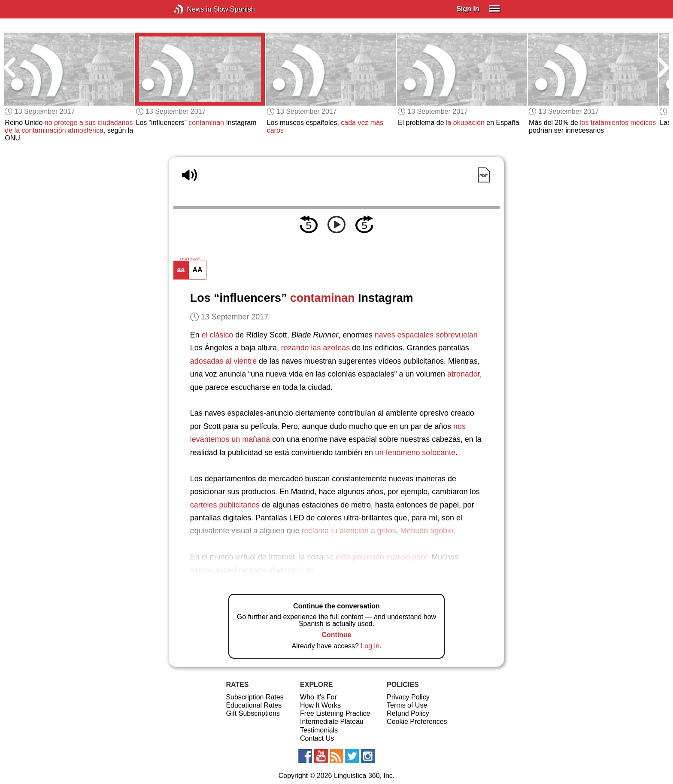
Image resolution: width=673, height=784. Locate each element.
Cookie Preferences (417, 722)
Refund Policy (408, 713)
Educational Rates (254, 705)
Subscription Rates (255, 697)
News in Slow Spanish (192, 9)
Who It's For (318, 697)
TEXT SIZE (190, 259)
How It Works (320, 705)
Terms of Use (407, 705)
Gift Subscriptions (253, 713)
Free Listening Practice (335, 713)
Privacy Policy (408, 697)
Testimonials (319, 730)
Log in (370, 646)
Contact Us (317, 738)
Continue (336, 635)
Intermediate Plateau (332, 722)
